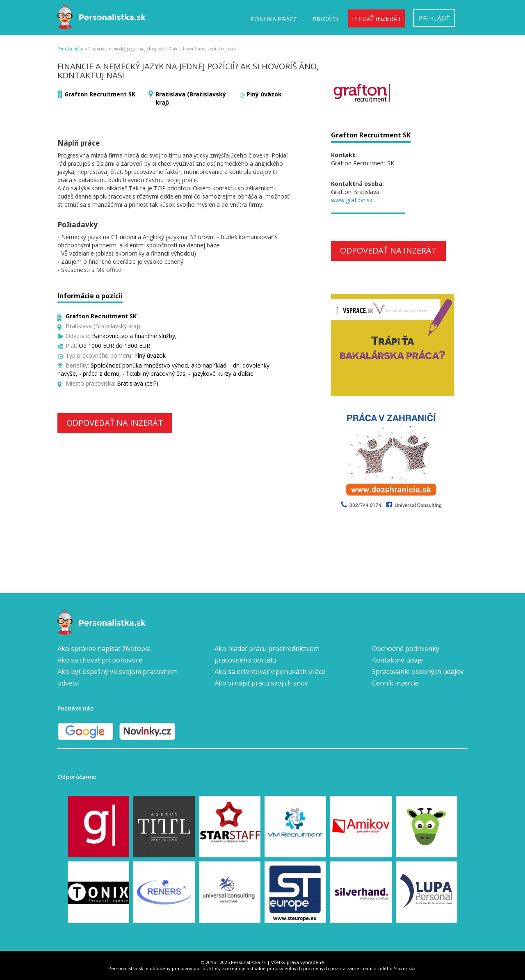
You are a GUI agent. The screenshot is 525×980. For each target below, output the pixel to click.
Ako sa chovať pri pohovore (100, 660)
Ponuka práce (274, 19)
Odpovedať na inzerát (115, 423)
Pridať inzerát (377, 18)
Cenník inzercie (395, 683)
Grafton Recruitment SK (100, 94)
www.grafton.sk (352, 200)
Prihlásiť (434, 18)
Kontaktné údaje (397, 660)
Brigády (326, 19)
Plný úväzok (264, 94)
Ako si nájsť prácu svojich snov (261, 683)
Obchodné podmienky (406, 649)
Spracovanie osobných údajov (418, 672)
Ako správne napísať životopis (104, 649)
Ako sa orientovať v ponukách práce (270, 672)
